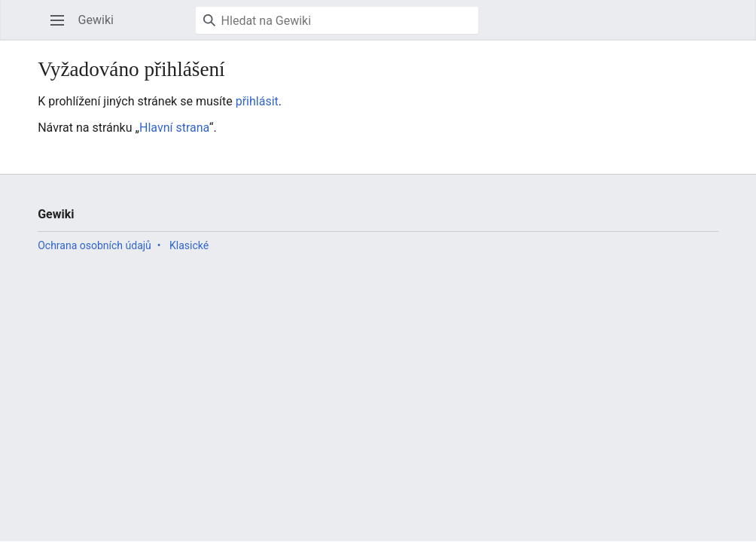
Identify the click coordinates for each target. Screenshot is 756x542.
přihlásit (257, 101)
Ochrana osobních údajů (94, 245)
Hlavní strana (174, 128)
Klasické (189, 245)
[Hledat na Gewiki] (337, 20)
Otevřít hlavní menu (62, 27)
